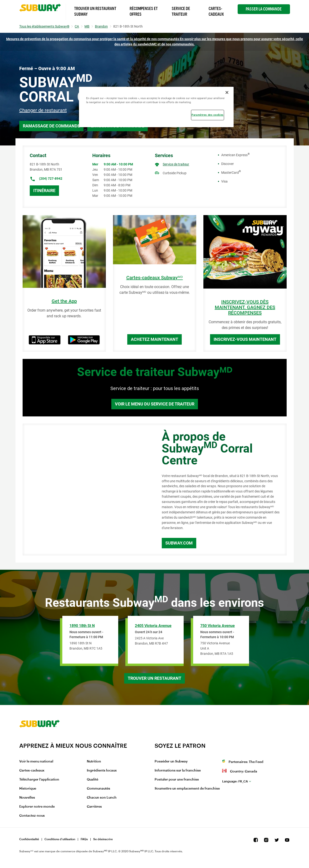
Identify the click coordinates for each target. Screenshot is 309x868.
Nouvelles (27, 798)
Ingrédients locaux (102, 771)
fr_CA (235, 781)
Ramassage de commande (51, 126)
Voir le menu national (36, 762)
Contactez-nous (32, 816)
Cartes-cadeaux (32, 771)
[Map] (87, 490)
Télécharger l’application (39, 780)
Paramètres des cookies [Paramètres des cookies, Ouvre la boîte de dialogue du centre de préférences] (208, 115)
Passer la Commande (264, 9)
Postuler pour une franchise (177, 780)
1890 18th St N (82, 626)
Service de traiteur (176, 164)
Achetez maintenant (154, 339)
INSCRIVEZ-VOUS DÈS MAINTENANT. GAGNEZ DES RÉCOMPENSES (245, 307)
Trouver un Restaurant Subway (95, 11)
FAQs (84, 839)
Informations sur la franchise (178, 771)
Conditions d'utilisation (60, 839)
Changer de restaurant (43, 110)
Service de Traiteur (181, 11)
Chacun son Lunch (102, 798)
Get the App (64, 301)
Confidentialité (29, 839)
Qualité (93, 780)
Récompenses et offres (144, 11)
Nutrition (94, 762)
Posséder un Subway (171, 762)
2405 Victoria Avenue (153, 626)
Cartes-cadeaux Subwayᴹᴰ (155, 278)
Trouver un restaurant (154, 678)
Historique (28, 789)
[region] (156, 107)
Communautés (98, 789)
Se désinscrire (103, 839)
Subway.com (179, 543)
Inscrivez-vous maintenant (245, 339)
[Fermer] (227, 92)
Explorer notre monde (37, 807)
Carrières (94, 807)
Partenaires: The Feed (246, 762)
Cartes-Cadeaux (216, 11)
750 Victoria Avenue (218, 626)
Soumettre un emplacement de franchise (187, 789)
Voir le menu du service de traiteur (155, 404)
